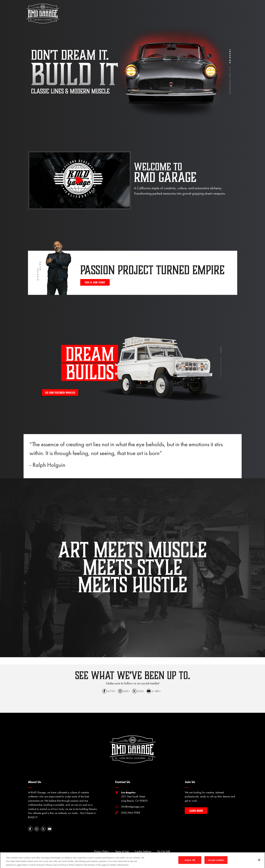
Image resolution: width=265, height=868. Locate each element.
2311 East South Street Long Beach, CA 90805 (134, 797)
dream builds (135, 10)
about (118, 10)
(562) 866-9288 (131, 813)
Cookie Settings (143, 851)
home (106, 10)
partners (187, 10)
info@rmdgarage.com (133, 807)
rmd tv (153, 10)
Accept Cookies (216, 862)
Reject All (190, 862)
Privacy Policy (101, 851)
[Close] (259, 862)
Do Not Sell (164, 851)
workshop (170, 10)
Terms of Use (122, 851)
